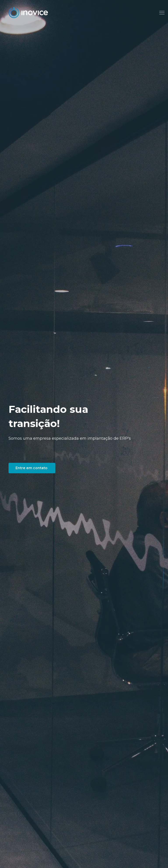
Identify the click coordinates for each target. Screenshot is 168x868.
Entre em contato (32, 468)
